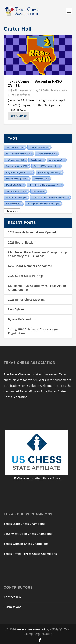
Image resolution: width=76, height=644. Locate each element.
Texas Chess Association (32, 629)
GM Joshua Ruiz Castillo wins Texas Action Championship (37, 288)
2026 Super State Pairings (26, 276)
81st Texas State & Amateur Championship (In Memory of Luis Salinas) (37, 254)
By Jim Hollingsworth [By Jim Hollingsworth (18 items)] (19, 172)
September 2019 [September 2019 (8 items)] (16, 191)
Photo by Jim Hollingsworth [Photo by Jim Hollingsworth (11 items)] (45, 185)
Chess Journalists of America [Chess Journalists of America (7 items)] (43, 204)
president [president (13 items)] (41, 179)
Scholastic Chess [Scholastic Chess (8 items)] (16, 197)
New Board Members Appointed (30, 266)
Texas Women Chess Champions (26, 544)
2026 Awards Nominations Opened (32, 232)
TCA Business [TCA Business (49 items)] (15, 160)
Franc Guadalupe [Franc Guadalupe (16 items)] (17, 179)
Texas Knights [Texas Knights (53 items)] (46, 154)
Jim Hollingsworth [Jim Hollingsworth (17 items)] (49, 172)
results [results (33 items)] (36, 160)
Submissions (13, 607)
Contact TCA (12, 597)
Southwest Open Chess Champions (28, 534)
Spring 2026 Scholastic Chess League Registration (33, 331)
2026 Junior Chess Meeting (26, 299)
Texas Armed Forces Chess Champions (30, 554)
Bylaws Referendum (22, 319)
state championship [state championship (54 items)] (18, 154)
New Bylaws (16, 309)
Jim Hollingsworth (21, 90)
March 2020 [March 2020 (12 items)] (14, 185)
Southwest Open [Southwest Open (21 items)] (17, 166)
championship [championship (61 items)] (39, 147)
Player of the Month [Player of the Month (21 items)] (46, 166)
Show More (12, 211)
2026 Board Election (22, 242)
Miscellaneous (59, 90)
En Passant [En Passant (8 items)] (13, 204)
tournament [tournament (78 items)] (14, 147)
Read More (19, 116)
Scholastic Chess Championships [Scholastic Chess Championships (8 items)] (50, 197)
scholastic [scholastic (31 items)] (56, 160)
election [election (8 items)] (38, 191)
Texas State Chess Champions (25, 524)
